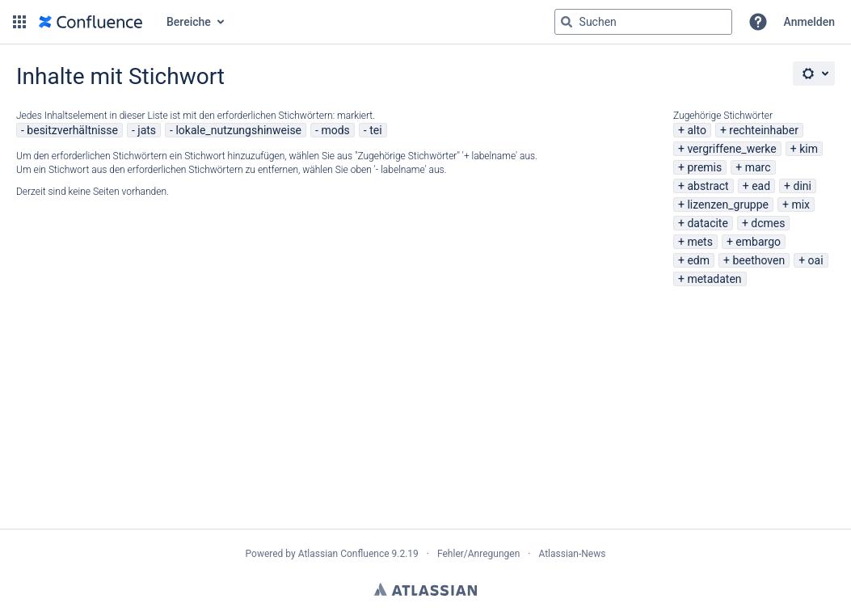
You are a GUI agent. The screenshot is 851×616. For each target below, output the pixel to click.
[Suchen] (567, 22)
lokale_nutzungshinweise (238, 130)
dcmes (768, 223)
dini (802, 186)
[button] (19, 22)
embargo (758, 242)
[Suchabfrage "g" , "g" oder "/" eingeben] (643, 22)
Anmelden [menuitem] (809, 22)
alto (696, 130)
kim (809, 149)
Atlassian (425, 589)
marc (758, 167)
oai (816, 260)
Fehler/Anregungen (478, 554)
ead (761, 186)
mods (335, 130)
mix (800, 205)
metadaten (714, 279)
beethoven (758, 260)
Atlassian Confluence (344, 554)
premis (704, 167)
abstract (708, 186)
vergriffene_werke (731, 149)
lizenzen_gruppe (728, 205)
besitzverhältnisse (72, 130)
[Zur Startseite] (91, 22)
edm (698, 260)
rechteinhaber (764, 130)
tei (375, 130)
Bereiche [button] (189, 22)
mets (700, 242)
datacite (707, 223)
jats (147, 130)
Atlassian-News (572, 554)
